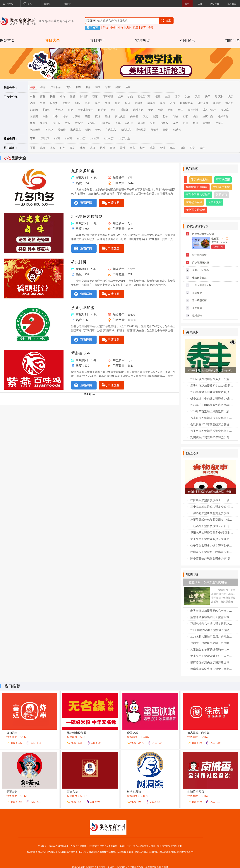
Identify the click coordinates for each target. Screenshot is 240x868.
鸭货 (161, 110)
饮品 (136, 28)
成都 (83, 148)
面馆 (185, 116)
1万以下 (45, 139)
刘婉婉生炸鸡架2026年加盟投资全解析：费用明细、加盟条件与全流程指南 (212, 437)
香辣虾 (124, 110)
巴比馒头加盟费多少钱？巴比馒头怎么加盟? (212, 500)
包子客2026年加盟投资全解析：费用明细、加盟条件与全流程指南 (212, 431)
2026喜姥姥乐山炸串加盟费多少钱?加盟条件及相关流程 (212, 392)
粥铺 (175, 116)
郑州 (162, 148)
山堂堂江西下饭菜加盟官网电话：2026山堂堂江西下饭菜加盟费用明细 (209, 583)
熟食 (188, 96)
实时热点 (143, 40)
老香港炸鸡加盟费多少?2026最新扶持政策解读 (212, 386)
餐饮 (33, 87)
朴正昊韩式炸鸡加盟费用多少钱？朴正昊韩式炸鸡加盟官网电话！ (212, 520)
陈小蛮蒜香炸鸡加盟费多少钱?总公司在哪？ (212, 558)
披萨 (118, 103)
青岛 (172, 148)
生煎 (155, 116)
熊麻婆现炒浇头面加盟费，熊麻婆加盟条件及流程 (212, 669)
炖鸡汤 (34, 110)
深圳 (73, 148)
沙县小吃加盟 (83, 308)
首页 (28, 4)
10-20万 (81, 139)
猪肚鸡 (129, 123)
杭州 (102, 148)
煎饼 (98, 116)
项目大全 (52, 40)
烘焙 (128, 28)
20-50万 (95, 139)
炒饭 (68, 123)
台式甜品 (126, 130)
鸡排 (33, 103)
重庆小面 (208, 116)
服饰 (78, 87)
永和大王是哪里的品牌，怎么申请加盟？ (212, 643)
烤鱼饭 (164, 123)
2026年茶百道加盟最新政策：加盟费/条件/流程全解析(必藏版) (212, 411)
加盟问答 (233, 40)
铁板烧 (79, 123)
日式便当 (105, 123)
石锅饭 (92, 123)
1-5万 (57, 139)
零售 (98, 87)
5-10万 (68, 139)
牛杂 (45, 116)
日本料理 (193, 110)
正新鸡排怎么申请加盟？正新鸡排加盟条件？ (212, 624)
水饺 (33, 123)
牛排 (108, 103)
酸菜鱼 (151, 103)
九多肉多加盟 (83, 171)
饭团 (181, 110)
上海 (53, 148)
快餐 (53, 96)
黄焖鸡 (49, 130)
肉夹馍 (134, 116)
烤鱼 (163, 103)
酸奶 (166, 130)
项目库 (47, 4)
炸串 (55, 116)
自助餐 (102, 110)
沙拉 (173, 103)
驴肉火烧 (120, 116)
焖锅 (78, 103)
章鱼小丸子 (210, 110)
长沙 (142, 148)
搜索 (166, 21)
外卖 (118, 123)
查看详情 (218, 247)
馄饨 (158, 96)
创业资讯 (188, 40)
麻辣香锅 (138, 110)
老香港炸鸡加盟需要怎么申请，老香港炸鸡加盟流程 (212, 611)
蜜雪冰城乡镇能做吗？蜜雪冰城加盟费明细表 (212, 617)
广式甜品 (111, 130)
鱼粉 (196, 123)
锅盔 (88, 116)
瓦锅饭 (142, 123)
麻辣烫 (54, 103)
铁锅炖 (217, 103)
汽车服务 (56, 87)
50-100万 (109, 139)
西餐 (43, 96)
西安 (192, 148)
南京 (132, 148)
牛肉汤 (219, 123)
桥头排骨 (79, 262)
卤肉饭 (44, 123)
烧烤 (120, 96)
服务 (88, 87)
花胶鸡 (47, 110)
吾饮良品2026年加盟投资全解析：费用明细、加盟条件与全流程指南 (212, 424)
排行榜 (67, 4)
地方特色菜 (186, 103)
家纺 (108, 87)
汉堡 (198, 96)
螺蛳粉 (207, 123)
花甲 (176, 123)
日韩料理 (108, 96)
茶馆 (95, 96)
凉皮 (145, 116)
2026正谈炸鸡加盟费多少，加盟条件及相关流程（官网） (212, 379)
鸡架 (70, 110)
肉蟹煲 (66, 103)
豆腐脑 (34, 116)
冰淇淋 (219, 96)
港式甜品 (76, 130)
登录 (187, 4)
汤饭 (153, 123)
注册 (200, 4)
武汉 (92, 148)
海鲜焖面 (223, 116)
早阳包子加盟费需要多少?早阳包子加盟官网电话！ (212, 533)
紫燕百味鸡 (81, 353)
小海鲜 (76, 116)
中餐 (113, 28)
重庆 (152, 148)
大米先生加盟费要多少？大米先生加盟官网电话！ (212, 539)
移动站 (8, 4)
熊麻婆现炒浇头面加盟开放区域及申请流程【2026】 (212, 662)
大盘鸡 (59, 110)
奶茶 (105, 28)
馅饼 (108, 116)
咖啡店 (84, 96)
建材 (118, 87)
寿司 (88, 103)
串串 (128, 103)
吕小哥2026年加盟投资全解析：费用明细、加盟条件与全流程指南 (212, 418)
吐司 (113, 110)
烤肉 (98, 103)
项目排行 (97, 40)
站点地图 (232, 4)
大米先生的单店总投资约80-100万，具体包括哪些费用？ (212, 650)
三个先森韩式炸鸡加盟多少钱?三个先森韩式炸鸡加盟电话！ (212, 507)
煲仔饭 (56, 123)
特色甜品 (141, 130)
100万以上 (124, 139)
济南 (182, 148)
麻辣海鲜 (203, 103)
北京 (43, 148)
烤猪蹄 (177, 130)
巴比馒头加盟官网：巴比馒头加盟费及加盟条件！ (212, 552)
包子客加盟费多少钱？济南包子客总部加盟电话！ (212, 546)
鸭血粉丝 (35, 130)
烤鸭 (171, 110)
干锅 (151, 110)
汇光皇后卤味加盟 (87, 216)
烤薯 (65, 116)
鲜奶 (88, 130)
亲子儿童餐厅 (85, 110)
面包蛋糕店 (144, 96)
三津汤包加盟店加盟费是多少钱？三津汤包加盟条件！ (212, 513)
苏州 (122, 148)
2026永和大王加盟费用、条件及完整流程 (212, 637)
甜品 (73, 96)
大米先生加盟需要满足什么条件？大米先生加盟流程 (212, 656)
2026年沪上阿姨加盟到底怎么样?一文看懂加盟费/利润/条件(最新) (212, 405)
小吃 (121, 28)
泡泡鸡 (229, 103)
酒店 (128, 87)
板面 (195, 116)
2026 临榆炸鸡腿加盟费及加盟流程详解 (212, 630)
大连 (202, 148)
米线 (178, 96)
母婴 (151, 28)
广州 (63, 148)
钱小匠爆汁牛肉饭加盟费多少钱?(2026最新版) (212, 399)
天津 (112, 148)
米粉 (186, 123)
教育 (143, 28)
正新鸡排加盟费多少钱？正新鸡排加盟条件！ (212, 526)
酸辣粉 (62, 130)
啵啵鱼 (139, 103)
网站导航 (215, 4)
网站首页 (7, 40)
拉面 (168, 96)
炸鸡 (98, 130)
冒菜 (43, 103)
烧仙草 (155, 130)
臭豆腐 (225, 110)
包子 (165, 116)
